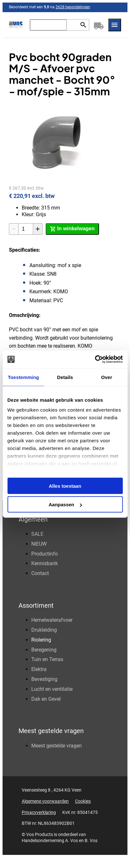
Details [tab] (65, 377)
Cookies (83, 801)
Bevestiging (44, 679)
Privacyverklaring (39, 812)
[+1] (38, 229)
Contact (40, 573)
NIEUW (39, 544)
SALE (37, 534)
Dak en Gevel (46, 699)
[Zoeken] (48, 25)
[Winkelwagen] (99, 25)
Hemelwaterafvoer (52, 620)
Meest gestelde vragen (57, 746)
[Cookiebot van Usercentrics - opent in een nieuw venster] (95, 359)
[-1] (14, 229)
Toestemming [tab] (23, 377)
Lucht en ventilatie (52, 689)
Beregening (44, 650)
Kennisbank (45, 563)
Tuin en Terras (47, 659)
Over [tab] (107, 377)
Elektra (39, 669)
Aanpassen (65, 505)
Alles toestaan (65, 486)
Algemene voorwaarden (45, 801)
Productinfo (45, 554)
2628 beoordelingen (73, 7)
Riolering (41, 640)
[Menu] (115, 25)
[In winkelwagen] (72, 229)
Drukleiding (44, 630)
